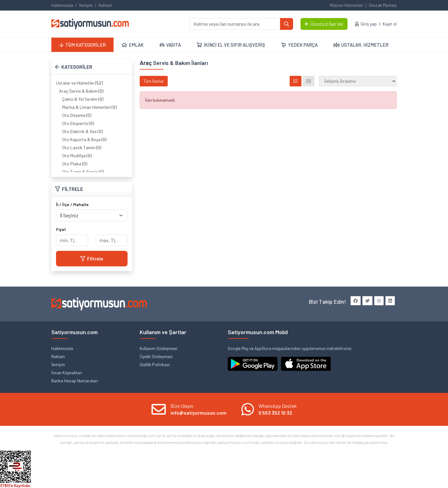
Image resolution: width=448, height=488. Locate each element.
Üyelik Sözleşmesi (156, 356)
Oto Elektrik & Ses (79, 131)
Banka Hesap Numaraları (75, 381)
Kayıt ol (390, 24)
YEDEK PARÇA (299, 45)
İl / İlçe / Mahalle (72, 204)
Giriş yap (369, 24)
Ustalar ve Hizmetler (75, 83)
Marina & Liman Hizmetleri (86, 107)
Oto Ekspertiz (75, 123)
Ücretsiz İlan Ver (324, 24)
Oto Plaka (72, 164)
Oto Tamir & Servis (80, 172)
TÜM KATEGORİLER (83, 45)
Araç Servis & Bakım (78, 91)
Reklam (105, 5)
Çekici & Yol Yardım (80, 99)
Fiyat (61, 229)
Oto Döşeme (74, 115)
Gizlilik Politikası (155, 364)
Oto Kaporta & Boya (81, 139)
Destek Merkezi (383, 5)
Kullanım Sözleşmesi (159, 348)
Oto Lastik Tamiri (79, 147)
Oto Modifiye (74, 156)
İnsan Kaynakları (67, 373)
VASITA (170, 45)
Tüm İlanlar (154, 81)
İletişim (86, 5)
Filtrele (92, 258)
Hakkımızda (62, 5)
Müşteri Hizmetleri (346, 5)
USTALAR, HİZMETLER (361, 45)
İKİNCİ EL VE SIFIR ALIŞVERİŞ (231, 45)
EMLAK (133, 45)
